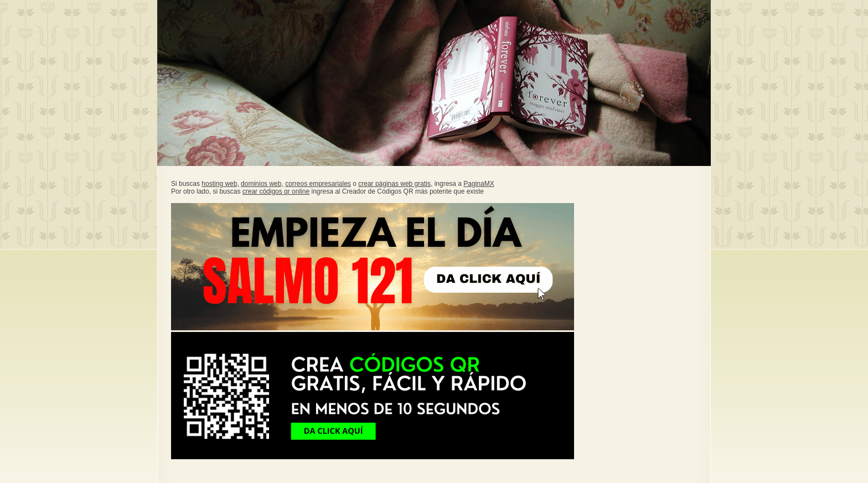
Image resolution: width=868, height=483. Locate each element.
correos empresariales (318, 184)
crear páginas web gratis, (395, 184)
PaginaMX (479, 184)
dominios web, (262, 184)
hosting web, (220, 184)
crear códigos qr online (276, 191)
